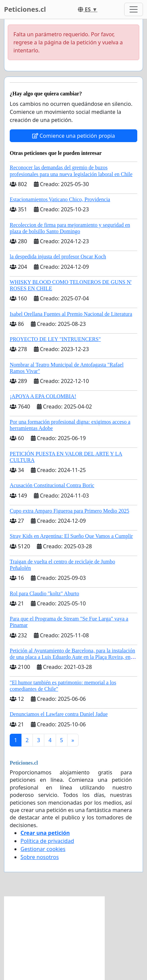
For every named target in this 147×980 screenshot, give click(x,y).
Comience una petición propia (74, 136)
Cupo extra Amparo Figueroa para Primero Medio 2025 (69, 511)
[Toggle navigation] (134, 9)
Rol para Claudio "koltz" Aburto (44, 593)
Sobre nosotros (40, 857)
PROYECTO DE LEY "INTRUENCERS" (55, 339)
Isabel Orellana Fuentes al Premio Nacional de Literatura (71, 314)
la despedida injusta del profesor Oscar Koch (58, 257)
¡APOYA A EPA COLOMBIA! (43, 396)
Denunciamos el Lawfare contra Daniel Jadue (59, 714)
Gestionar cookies (43, 849)
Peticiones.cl (25, 9)
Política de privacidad (47, 841)
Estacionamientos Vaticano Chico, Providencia (60, 199)
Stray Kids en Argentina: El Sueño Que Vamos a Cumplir (71, 536)
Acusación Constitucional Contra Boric (52, 485)
